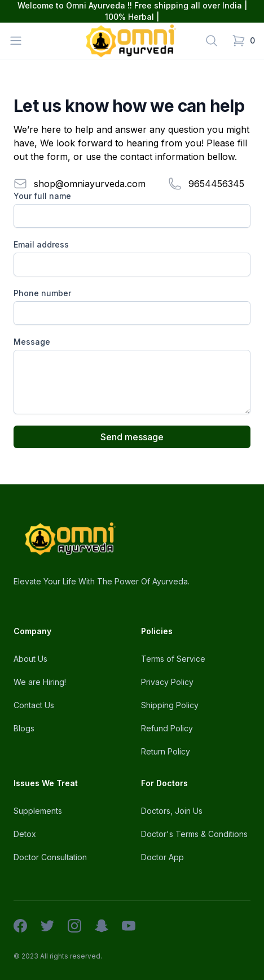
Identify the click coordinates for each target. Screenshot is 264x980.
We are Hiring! (40, 682)
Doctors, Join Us (172, 811)
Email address (41, 244)
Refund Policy (167, 728)
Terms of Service (173, 659)
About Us (30, 659)
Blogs (24, 728)
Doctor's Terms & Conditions (194, 834)
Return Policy (166, 751)
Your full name (42, 196)
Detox (25, 834)
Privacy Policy (167, 682)
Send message (132, 437)
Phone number (42, 293)
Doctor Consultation (50, 857)
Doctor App (162, 857)
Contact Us (34, 705)
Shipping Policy (170, 705)
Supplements (38, 811)
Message (32, 342)
